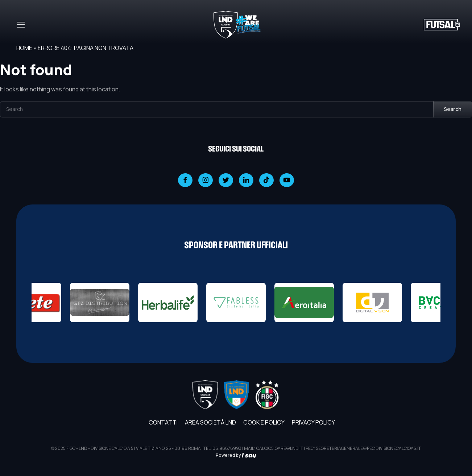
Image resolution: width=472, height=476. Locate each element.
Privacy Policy (313, 422)
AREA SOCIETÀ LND (210, 422)
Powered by (236, 455)
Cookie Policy (264, 422)
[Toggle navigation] (20, 25)
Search (453, 109)
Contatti (163, 422)
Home (24, 48)
